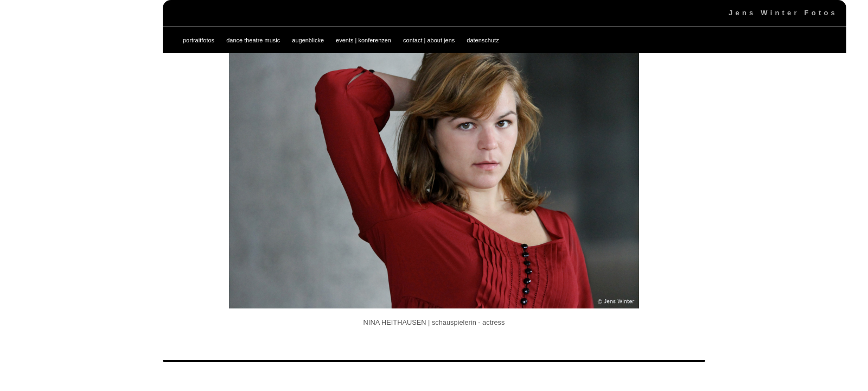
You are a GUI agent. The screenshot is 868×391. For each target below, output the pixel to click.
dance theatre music (253, 40)
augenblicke (308, 40)
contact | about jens (429, 40)
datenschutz (483, 40)
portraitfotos (199, 40)
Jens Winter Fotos (783, 13)
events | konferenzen (363, 40)
